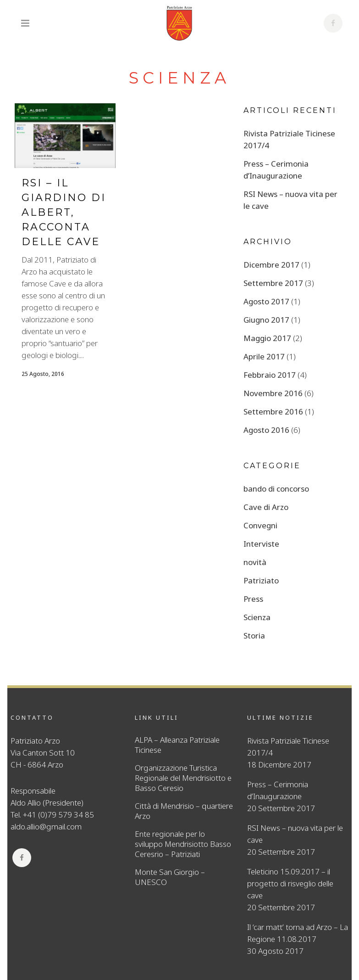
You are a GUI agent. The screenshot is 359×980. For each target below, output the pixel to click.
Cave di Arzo (266, 507)
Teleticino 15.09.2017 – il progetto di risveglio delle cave (290, 883)
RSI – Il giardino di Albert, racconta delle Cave (64, 212)
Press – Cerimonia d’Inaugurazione (278, 790)
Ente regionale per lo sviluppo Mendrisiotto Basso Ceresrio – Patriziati (183, 844)
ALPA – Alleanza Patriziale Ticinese (177, 745)
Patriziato (261, 580)
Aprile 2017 (264, 356)
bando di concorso (276, 489)
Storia (254, 636)
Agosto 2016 (266, 430)
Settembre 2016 (273, 412)
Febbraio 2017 (270, 375)
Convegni (260, 525)
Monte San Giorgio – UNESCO (170, 877)
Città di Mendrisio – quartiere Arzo (184, 811)
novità (255, 562)
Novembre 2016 (273, 393)
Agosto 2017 (266, 301)
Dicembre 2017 (271, 265)
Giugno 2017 (266, 320)
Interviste (261, 544)
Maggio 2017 (267, 338)
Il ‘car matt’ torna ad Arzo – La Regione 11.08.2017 (298, 933)
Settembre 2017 (273, 283)
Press (253, 599)
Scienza (257, 617)
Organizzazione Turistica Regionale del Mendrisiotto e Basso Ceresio (183, 778)
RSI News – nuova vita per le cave (295, 834)
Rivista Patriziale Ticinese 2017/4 (288, 747)
